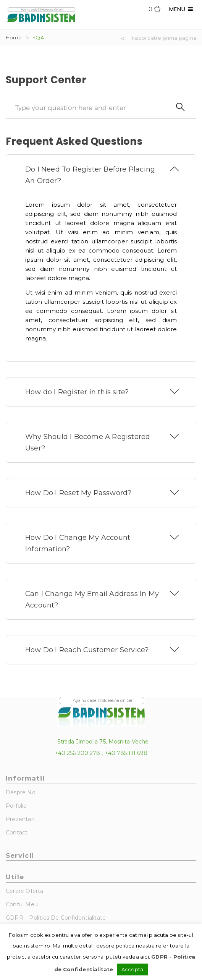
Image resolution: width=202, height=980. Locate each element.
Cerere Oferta (25, 891)
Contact (17, 833)
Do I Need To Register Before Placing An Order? (90, 175)
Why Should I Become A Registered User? (88, 442)
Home (14, 37)
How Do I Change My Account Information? (78, 543)
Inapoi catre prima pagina (163, 38)
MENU (181, 9)
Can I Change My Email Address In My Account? (92, 599)
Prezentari (20, 819)
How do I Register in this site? (77, 392)
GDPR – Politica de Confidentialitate (56, 918)
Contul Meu (22, 904)
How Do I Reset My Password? (78, 493)
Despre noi (21, 792)
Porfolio (16, 806)
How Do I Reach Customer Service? (87, 650)
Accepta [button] (132, 969)
